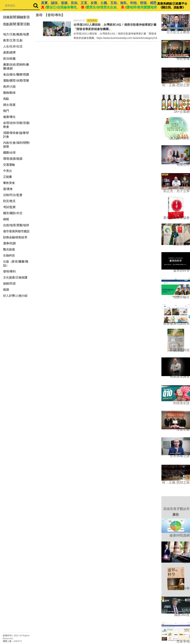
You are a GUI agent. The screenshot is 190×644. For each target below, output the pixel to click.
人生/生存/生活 (13, 46)
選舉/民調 (9, 243)
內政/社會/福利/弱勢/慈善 (16, 145)
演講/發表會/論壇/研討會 (16, 135)
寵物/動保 (9, 93)
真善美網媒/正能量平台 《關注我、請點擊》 (172, 6)
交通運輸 (9, 165)
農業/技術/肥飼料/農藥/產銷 (16, 67)
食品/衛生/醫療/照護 (16, 75)
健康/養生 (9, 117)
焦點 (6, 99)
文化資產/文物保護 (15, 278)
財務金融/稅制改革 (15, 237)
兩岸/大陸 (9, 87)
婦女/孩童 (9, 105)
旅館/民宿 (9, 284)
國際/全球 (9, 153)
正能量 (8, 177)
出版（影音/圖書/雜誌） (16, 264)
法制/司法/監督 (13, 195)
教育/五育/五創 (13, 40)
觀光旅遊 (9, 249)
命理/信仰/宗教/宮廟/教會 (16, 125)
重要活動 (23, 24)
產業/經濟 (9, 53)
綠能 (6, 219)
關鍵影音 (23, 17)
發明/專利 (9, 271)
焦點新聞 (10, 24)
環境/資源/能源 (13, 159)
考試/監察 (9, 207)
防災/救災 (9, 201)
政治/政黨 (9, 59)
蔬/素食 (8, 189)
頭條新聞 (10, 17)
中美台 (8, 171)
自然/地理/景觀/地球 (16, 225)
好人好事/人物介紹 (15, 296)
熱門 (6, 111)
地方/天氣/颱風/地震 (16, 34)
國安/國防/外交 (13, 213)
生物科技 (9, 256)
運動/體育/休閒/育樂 (16, 81)
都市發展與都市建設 (16, 231)
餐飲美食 (9, 183)
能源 (6, 290)
